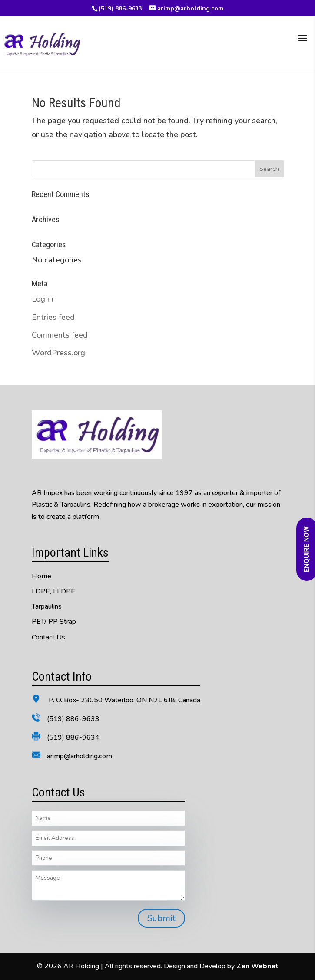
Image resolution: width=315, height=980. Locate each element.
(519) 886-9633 (120, 8)
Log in (43, 299)
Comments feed (60, 335)
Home (41, 576)
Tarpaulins (47, 606)
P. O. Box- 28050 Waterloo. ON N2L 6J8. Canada (124, 700)
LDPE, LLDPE (53, 591)
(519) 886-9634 (73, 737)
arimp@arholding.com (80, 756)
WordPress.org (58, 353)
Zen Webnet (257, 966)
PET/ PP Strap (54, 622)
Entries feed (53, 317)
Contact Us (48, 637)
